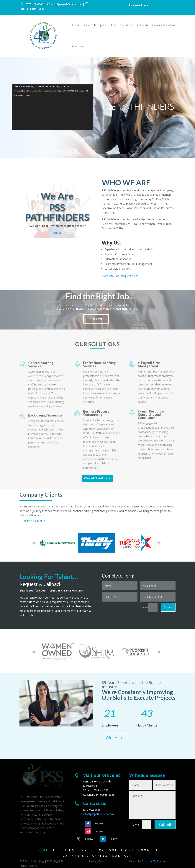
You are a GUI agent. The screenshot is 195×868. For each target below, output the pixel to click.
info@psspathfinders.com (98, 814)
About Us (90, 25)
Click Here (115, 738)
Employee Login (139, 5)
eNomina (143, 25)
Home (76, 25)
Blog (113, 25)
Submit (168, 607)
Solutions (127, 25)
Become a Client (32, 521)
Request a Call (130, 276)
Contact (78, 46)
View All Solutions (96, 478)
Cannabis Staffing (164, 25)
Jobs (103, 25)
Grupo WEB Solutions (155, 861)
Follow (99, 823)
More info (108, 276)
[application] (52, 107)
